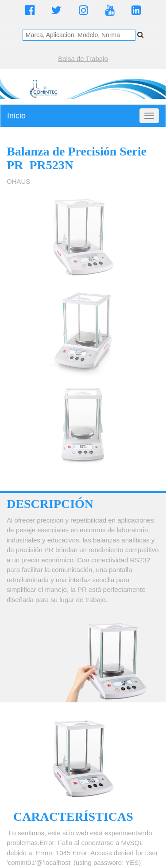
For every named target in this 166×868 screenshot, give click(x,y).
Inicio (16, 116)
